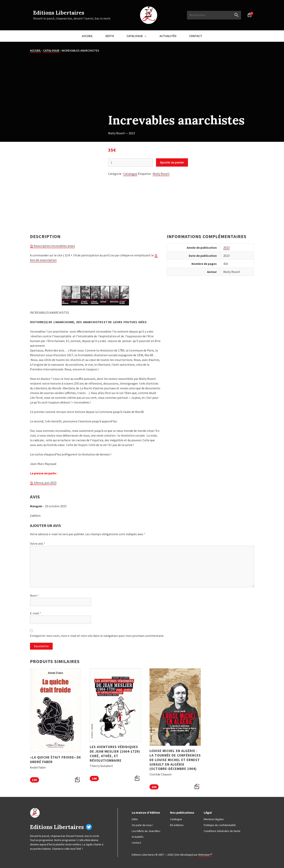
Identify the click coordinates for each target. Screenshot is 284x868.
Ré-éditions (177, 825)
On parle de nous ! (142, 825)
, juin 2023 (45, 483)
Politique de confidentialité (220, 825)
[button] (78, 780)
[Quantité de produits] (130, 162)
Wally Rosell (161, 174)
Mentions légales (214, 819)
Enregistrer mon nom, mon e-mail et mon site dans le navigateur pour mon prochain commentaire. (97, 636)
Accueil (87, 36)
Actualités (168, 36)
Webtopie (204, 855)
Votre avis (38, 543)
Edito (110, 36)
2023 (226, 248)
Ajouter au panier (172, 162)
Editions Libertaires (59, 13)
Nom (34, 595)
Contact (196, 36)
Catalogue (135, 36)
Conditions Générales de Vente (222, 831)
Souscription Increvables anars (54, 246)
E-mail (35, 613)
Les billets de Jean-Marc (146, 831)
